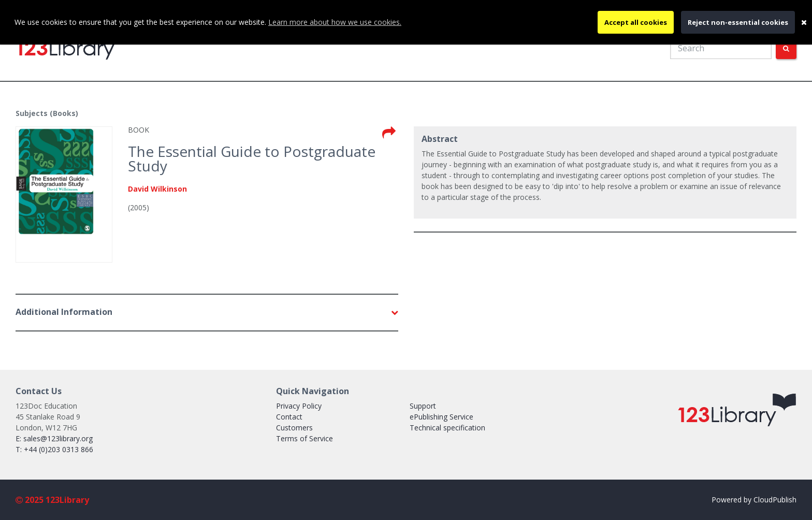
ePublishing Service (441, 417)
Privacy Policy (299, 406)
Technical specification (447, 428)
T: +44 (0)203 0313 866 (54, 449)
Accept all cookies (636, 22)
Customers (294, 428)
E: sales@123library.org (54, 438)
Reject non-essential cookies (738, 22)
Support (423, 406)
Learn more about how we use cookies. (335, 22)
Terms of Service (304, 438)
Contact (289, 417)
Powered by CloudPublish (754, 500)
